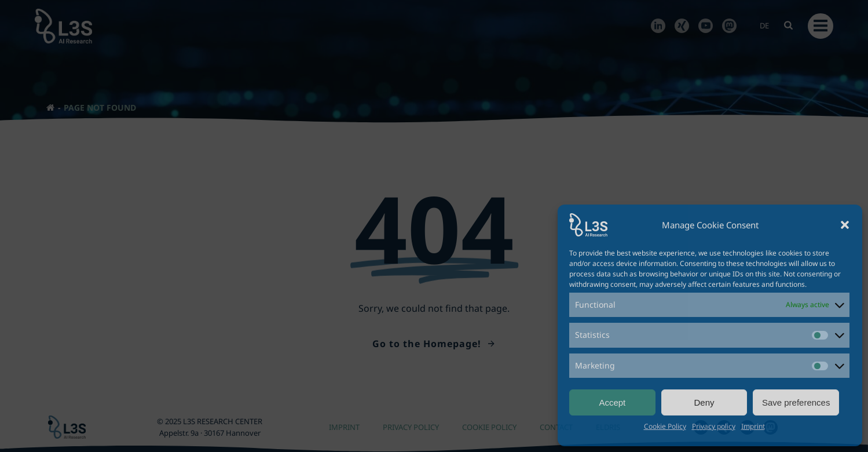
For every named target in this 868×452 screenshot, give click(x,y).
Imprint (753, 426)
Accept (612, 402)
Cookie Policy (665, 426)
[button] (845, 225)
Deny (704, 402)
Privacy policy (714, 426)
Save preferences (796, 402)
